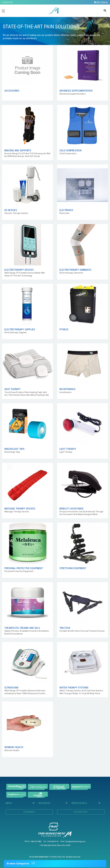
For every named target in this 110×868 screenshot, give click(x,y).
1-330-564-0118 (53, 841)
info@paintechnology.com (75, 841)
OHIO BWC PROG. (81, 812)
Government (29, 812)
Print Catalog (101, 2)
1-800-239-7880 (36, 841)
